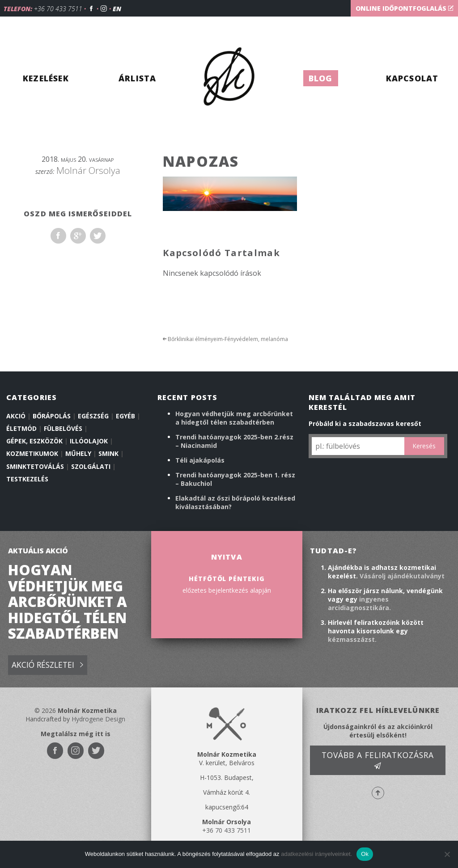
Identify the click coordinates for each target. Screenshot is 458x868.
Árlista (137, 78)
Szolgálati (91, 466)
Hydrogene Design (98, 719)
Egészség (93, 416)
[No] (447, 854)
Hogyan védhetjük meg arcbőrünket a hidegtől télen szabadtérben (234, 418)
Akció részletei (47, 665)
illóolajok (89, 441)
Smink (108, 453)
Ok (365, 854)
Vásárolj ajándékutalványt (402, 576)
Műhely (78, 453)
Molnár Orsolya (88, 170)
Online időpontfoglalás (405, 8)
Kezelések (46, 78)
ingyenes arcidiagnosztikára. (359, 603)
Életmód (21, 428)
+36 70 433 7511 (58, 9)
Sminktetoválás (35, 466)
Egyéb (125, 416)
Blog (321, 78)
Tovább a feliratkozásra (378, 760)
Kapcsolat (412, 78)
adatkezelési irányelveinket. (316, 854)
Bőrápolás (52, 416)
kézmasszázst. (352, 639)
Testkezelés (27, 479)
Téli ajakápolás (200, 460)
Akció (16, 416)
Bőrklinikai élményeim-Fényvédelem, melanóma (225, 339)
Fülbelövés (63, 428)
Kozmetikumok (32, 453)
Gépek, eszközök (34, 441)
